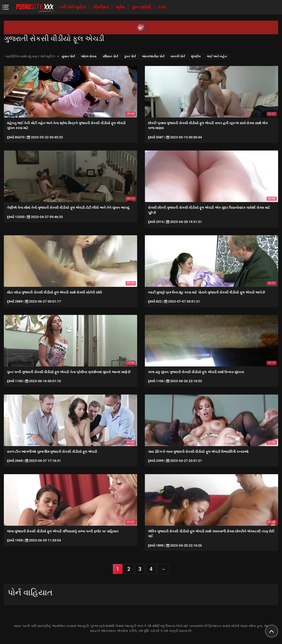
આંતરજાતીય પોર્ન (153, 56)
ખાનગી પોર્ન (178, 56)
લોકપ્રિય (101, 7)
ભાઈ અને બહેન (217, 56)
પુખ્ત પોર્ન (130, 56)
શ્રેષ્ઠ (121, 7)
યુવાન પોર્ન (68, 56)
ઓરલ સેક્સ (89, 56)
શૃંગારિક (196, 56)
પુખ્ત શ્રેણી (142, 7)
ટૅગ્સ (162, 7)
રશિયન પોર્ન (110, 56)
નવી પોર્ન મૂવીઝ (73, 7)
